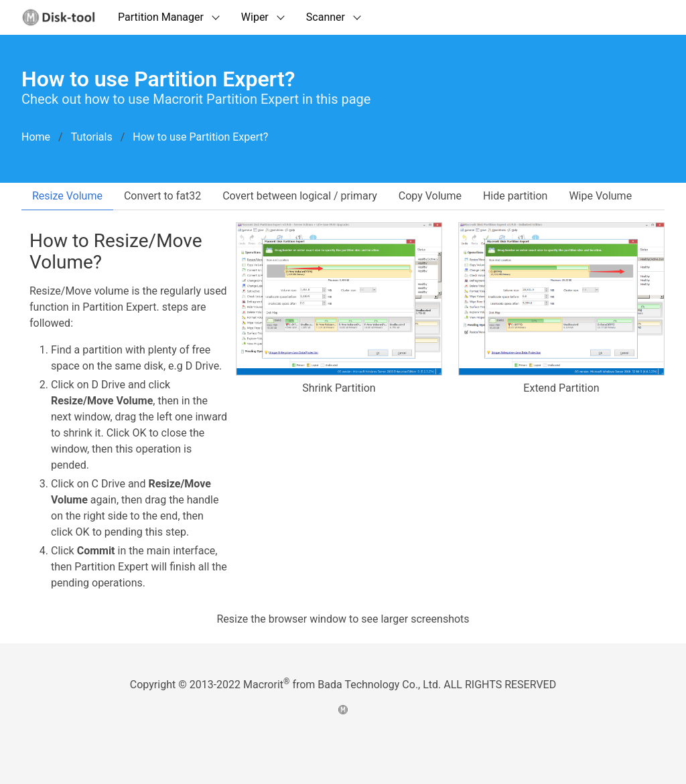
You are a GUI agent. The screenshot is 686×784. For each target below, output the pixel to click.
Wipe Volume (600, 196)
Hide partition (516, 196)
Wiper (255, 17)
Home (36, 137)
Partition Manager (161, 17)
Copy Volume (430, 196)
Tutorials (92, 137)
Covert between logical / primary (300, 196)
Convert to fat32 (162, 196)
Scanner (326, 17)
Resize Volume (67, 196)
